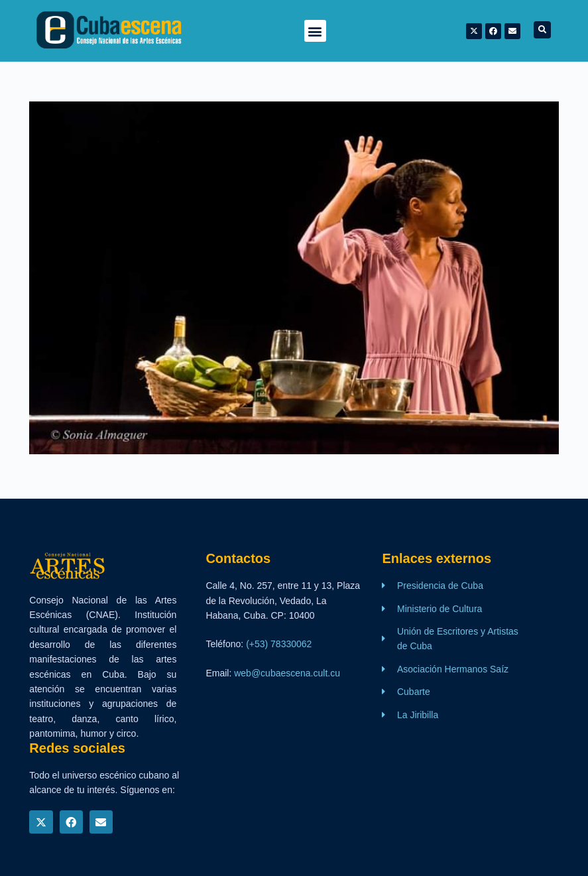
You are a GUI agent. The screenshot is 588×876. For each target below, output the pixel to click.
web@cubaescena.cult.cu (287, 673)
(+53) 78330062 (279, 644)
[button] (315, 31)
